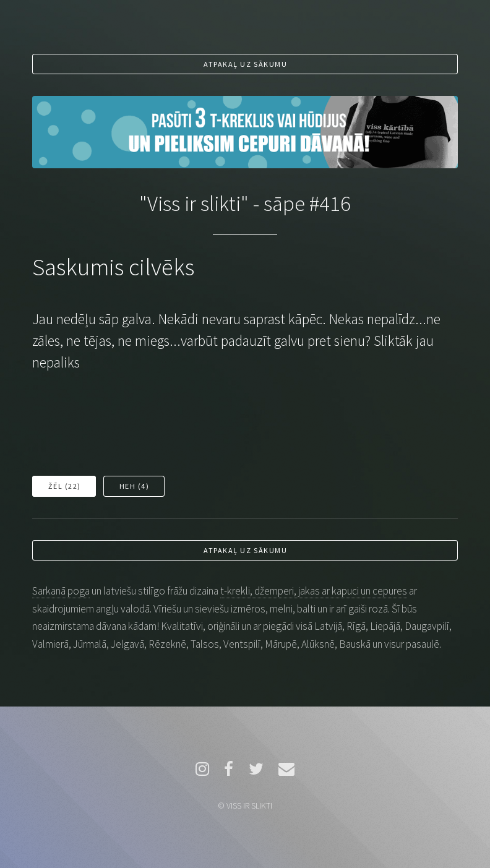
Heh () (135, 486)
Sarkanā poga (61, 591)
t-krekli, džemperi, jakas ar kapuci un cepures (314, 591)
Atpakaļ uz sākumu (245, 64)
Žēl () (65, 486)
